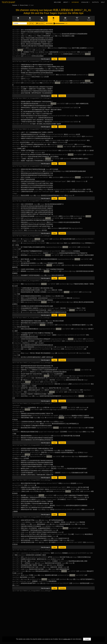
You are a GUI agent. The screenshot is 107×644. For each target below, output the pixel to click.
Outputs (95, 2)
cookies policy (67, 639)
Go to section (49, 23)
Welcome (57, 2)
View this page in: (46, 59)
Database (75, 2)
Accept (87, 639)
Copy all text (40, 23)
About (66, 2)
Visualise (85, 2)
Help (103, 2)
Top (32, 23)
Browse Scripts (24, 5)
